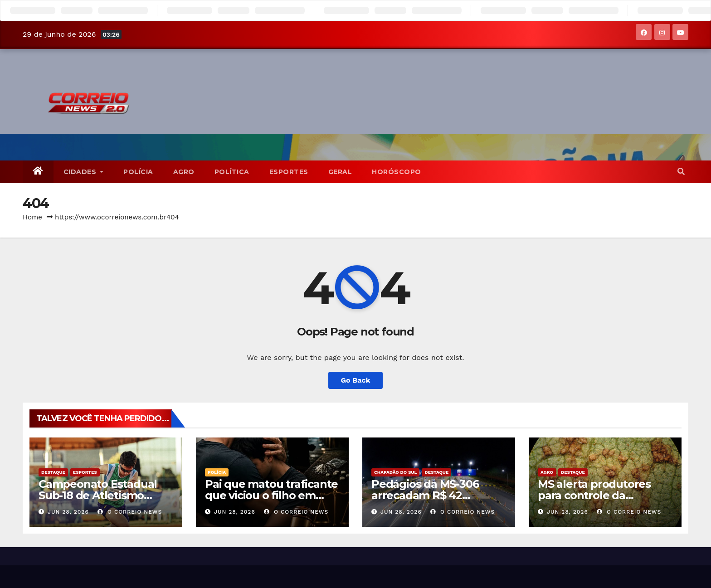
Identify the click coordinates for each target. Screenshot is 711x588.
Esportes (289, 172)
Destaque (53, 472)
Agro (184, 172)
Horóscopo (397, 172)
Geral (340, 172)
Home (32, 217)
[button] (681, 172)
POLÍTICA (232, 172)
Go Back (356, 380)
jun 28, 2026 (68, 512)
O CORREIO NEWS (130, 512)
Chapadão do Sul (395, 472)
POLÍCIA (138, 172)
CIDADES (84, 172)
